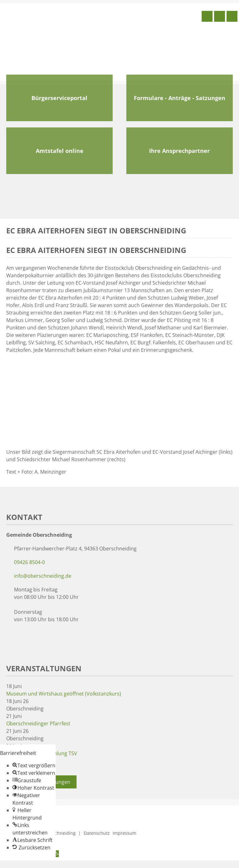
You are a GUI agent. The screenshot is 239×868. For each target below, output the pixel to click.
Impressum (124, 833)
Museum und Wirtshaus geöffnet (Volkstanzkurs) (64, 694)
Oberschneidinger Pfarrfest (38, 723)
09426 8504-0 (29, 562)
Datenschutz (97, 833)
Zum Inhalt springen (24, 864)
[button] (34, 765)
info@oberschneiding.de (43, 576)
